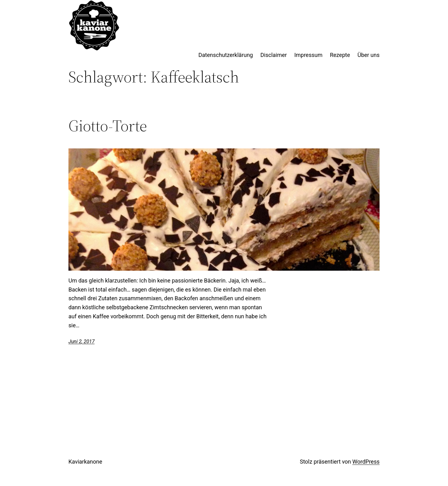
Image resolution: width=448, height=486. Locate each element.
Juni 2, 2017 (82, 341)
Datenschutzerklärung (226, 55)
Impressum (308, 55)
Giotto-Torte (108, 126)
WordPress (366, 462)
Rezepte (340, 55)
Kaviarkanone (85, 462)
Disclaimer (274, 55)
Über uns (369, 55)
